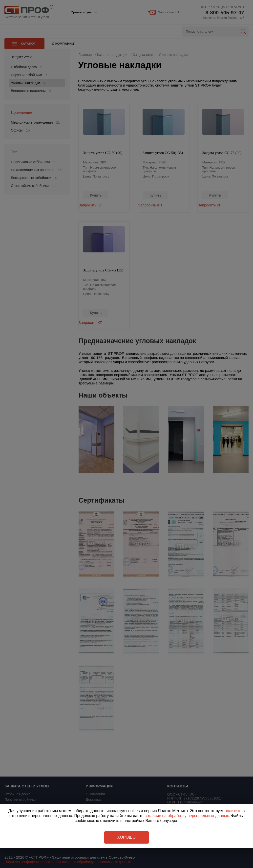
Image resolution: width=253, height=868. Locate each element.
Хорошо (126, 837)
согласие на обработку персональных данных (187, 816)
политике (233, 811)
